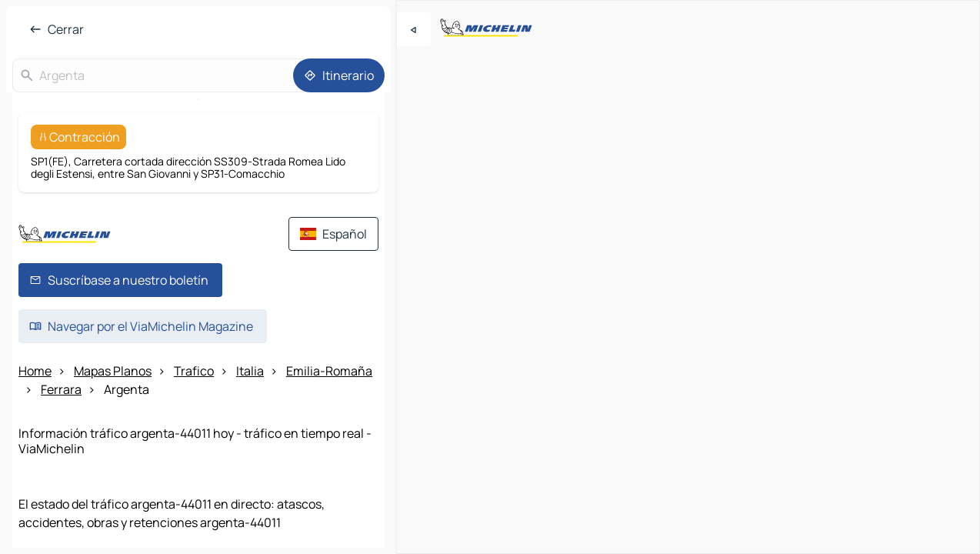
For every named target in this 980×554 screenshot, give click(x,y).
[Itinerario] (339, 75)
